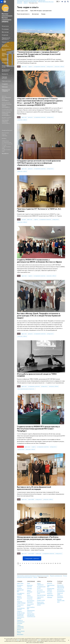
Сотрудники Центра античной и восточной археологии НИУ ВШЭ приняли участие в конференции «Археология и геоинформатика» (39, 163)
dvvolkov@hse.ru (5, 100)
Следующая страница (32, 558)
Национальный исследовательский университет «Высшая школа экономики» (33, 576)
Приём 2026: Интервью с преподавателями (41, 11)
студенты (30, 67)
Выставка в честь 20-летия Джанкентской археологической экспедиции (34, 488)
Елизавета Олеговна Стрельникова (6, 113)
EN (59, 1)
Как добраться (5, 153)
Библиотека (50, 583)
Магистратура (5, 32)
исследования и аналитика (40, 67)
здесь (18, 640)
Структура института (4, 77)
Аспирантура (5, 35)
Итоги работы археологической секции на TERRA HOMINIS (37, 375)
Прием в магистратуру (30, 596)
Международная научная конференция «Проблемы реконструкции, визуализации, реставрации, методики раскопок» (39, 539)
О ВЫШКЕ (20, 581)
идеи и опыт (24, 67)
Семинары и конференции (5, 59)
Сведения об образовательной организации (21, 622)
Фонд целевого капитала (20, 606)
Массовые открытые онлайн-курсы (61, 601)
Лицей (28, 583)
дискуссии (30, 117)
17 (53, 563)
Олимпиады (29, 589)
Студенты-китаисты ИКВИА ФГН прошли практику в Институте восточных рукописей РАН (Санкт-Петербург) (38, 429)
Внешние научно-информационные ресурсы (41, 603)
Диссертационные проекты (6, 50)
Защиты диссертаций (41, 595)
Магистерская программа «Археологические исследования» (27, 389)
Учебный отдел (6, 42)
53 (20, 566)
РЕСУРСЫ (50, 581)
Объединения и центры (6, 66)
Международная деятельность (6, 70)
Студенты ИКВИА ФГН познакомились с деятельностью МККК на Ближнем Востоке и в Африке (39, 261)
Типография (50, 592)
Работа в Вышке (20, 634)
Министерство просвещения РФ (61, 590)
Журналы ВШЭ (50, 595)
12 (42, 563)
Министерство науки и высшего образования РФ (61, 587)
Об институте (5, 26)
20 (60, 563)
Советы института (6, 81)
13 (44, 563)
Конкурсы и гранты (41, 600)
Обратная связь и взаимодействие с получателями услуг (31, 615)
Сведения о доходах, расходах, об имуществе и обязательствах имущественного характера (21, 615)
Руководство (5, 74)
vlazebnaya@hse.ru (6, 107)
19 (58, 563)
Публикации (5, 87)
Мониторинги (40, 590)
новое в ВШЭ (31, 499)
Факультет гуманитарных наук (56, 576)
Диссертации (35, 14)
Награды (43, 14)
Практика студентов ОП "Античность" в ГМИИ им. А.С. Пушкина (39, 210)
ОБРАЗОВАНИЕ (31, 581)
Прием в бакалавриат (30, 591)
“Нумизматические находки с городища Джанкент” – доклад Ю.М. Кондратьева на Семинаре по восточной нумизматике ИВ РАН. (39, 54)
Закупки (19, 600)
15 (49, 563)
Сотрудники (5, 84)
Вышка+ (29, 594)
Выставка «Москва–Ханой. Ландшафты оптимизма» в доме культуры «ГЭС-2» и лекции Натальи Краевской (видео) (39, 316)
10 (37, 563)
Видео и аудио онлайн (22, 11)
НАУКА (39, 581)
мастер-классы (21, 449)
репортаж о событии (59, 67)
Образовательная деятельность (6, 38)
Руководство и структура (20, 586)
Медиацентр (50, 594)
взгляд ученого (50, 67)
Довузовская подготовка (30, 586)
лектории (24, 219)
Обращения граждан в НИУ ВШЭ (21, 602)
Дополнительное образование (31, 601)
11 (40, 563)
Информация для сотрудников (6, 90)
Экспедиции (5, 63)
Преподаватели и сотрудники (21, 594)
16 (51, 563)
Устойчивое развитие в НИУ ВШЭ (20, 590)
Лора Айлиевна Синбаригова (5, 121)
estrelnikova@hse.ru (6, 115)
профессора (38, 553)
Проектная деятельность (5, 46)
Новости (35, 577)
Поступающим (5, 29)
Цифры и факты (20, 583)
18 (55, 563)
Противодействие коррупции (21, 609)
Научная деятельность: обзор (5, 54)
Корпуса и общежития (19, 597)
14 (46, 563)
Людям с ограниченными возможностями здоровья (20, 627)
